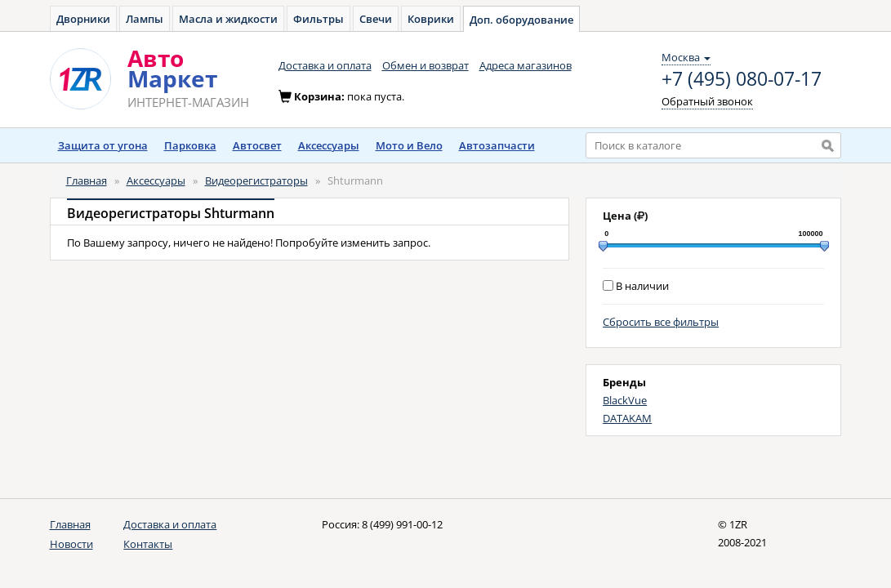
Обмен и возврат (425, 65)
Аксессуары (329, 145)
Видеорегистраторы (256, 180)
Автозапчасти (497, 145)
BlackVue (625, 400)
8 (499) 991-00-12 (402, 524)
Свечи (376, 19)
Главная (87, 180)
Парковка (190, 145)
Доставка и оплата (325, 65)
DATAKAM (627, 418)
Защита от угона (103, 145)
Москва (686, 57)
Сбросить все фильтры (661, 322)
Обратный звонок (707, 101)
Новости (71, 544)
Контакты (148, 544)
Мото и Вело (409, 145)
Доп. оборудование (521, 20)
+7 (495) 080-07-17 (742, 79)
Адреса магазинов (526, 65)
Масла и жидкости (228, 19)
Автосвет (257, 145)
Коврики (431, 19)
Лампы (145, 19)
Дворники (83, 19)
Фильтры (319, 19)
